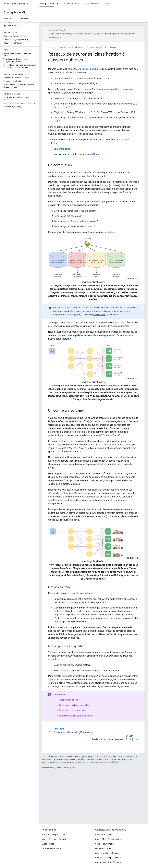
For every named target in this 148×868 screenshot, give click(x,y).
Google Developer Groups (54, 835)
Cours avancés (91, 3)
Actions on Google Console (107, 853)
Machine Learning (16, 3)
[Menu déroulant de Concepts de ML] (58, 3)
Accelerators (48, 844)
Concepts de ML (15, 13)
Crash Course (110, 47)
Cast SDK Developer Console (108, 858)
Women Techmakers (52, 848)
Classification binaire (69, 700)
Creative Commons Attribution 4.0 (118, 756)
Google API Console (104, 835)
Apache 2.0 (87, 759)
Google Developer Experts (54, 839)
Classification (99, 315)
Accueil (7, 19)
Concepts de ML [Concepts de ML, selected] (47, 3)
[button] (19, 36)
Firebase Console (103, 848)
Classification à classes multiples (74, 705)
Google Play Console (104, 844)
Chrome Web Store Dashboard (109, 862)
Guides (108, 3)
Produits (62, 47)
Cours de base (72, 3)
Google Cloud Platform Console (109, 839)
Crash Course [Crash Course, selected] (23, 19)
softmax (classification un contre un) (76, 715)
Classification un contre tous (72, 710)
